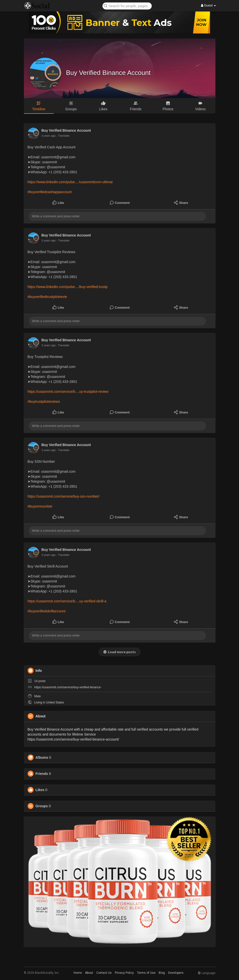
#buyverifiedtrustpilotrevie (47, 297)
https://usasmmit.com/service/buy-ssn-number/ (64, 496)
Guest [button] (209, 5)
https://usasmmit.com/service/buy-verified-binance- (68, 687)
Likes (40, 790)
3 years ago (49, 136)
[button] (127, 6)
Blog (162, 973)
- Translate (63, 136)
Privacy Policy (124, 973)
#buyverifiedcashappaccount (50, 192)
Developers (176, 973)
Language (207, 973)
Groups (42, 806)
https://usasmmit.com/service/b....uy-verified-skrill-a (67, 601)
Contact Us (104, 973)
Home (78, 973)
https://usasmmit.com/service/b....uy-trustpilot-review (68, 392)
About (89, 973)
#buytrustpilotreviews (44, 402)
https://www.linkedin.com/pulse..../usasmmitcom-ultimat (70, 182)
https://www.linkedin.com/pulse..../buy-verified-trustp (68, 287)
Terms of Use (146, 973)
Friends (42, 774)
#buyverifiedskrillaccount (47, 611)
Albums (42, 757)
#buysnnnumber (40, 506)
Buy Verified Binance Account (108, 73)
